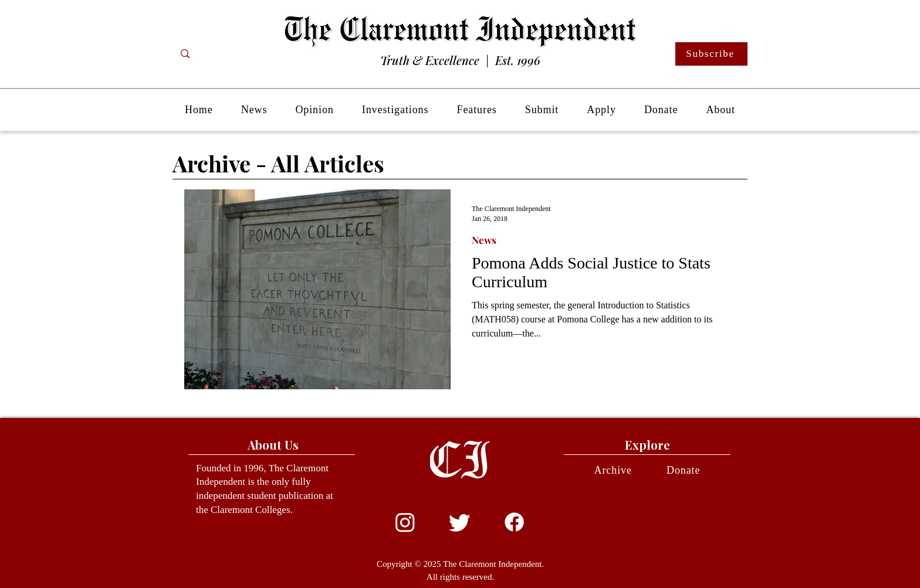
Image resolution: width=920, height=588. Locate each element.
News (484, 240)
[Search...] (232, 54)
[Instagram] (405, 522)
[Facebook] (514, 522)
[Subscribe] (711, 54)
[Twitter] (460, 522)
